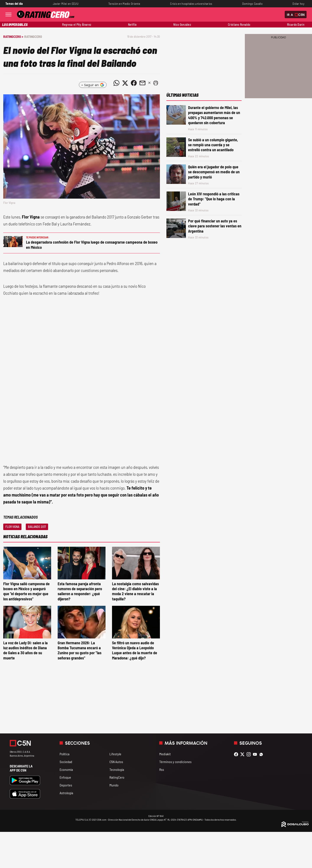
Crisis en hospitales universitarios (191, 4)
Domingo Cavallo (252, 4)
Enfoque (65, 777)
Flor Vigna (12, 527)
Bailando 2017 (37, 527)
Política (64, 754)
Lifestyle (115, 754)
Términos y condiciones (175, 762)
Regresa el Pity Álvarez (77, 25)
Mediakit (165, 754)
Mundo (114, 785)
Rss (162, 769)
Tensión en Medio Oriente (124, 4)
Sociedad (66, 762)
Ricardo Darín (296, 25)
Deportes (66, 785)
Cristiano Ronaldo (239, 25)
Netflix (132, 25)
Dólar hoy (298, 4)
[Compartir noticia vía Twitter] (125, 83)
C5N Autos (116, 762)
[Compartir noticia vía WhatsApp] (116, 83)
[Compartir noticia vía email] (142, 83)
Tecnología (117, 769)
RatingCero (33, 36)
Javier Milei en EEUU (66, 4)
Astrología (66, 793)
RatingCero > (13, 36)
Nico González (182, 25)
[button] (156, 83)
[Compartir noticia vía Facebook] (134, 83)
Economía (66, 769)
